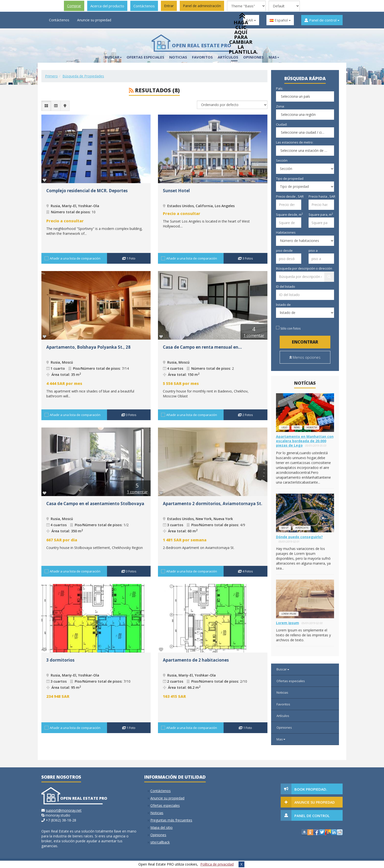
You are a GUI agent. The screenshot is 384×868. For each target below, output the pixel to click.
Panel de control (322, 20)
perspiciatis (302, 528)
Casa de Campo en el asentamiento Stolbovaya (95, 504)
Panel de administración (202, 6)
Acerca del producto (107, 6)
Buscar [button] (113, 57)
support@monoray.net (64, 810)
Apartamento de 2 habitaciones (196, 660)
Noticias (178, 57)
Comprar (74, 6)
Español (280, 20)
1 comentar (254, 335)
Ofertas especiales (145, 57)
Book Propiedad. (311, 789)
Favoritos (202, 57)
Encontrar (305, 342)
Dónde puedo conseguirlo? (299, 537)
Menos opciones (305, 357)
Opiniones (284, 727)
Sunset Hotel (176, 191)
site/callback (160, 842)
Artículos (283, 716)
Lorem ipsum (289, 614)
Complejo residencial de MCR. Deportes (87, 191)
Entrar (169, 6)
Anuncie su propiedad (94, 20)
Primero (51, 76)
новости (312, 427)
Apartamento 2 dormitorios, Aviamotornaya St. (213, 504)
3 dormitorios (60, 660)
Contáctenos (144, 6)
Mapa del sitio (162, 827)
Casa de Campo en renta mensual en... (202, 347)
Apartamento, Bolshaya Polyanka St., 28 (88, 347)
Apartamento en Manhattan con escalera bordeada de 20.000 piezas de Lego (305, 441)
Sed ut (285, 528)
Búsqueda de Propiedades (83, 76)
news (297, 427)
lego (284, 427)
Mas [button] (274, 57)
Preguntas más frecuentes (171, 820)
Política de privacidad (217, 864)
